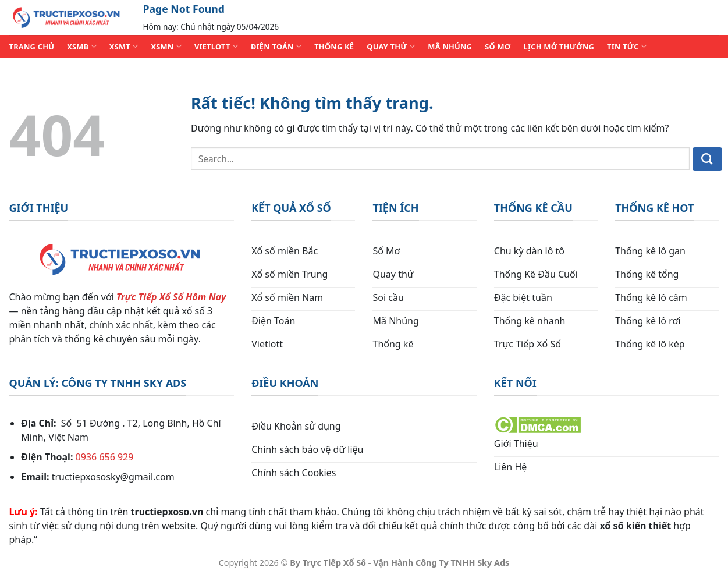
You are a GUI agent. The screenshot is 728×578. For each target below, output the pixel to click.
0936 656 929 (105, 457)
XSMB (82, 46)
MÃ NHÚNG (450, 47)
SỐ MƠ (498, 47)
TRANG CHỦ (32, 47)
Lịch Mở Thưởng (559, 47)
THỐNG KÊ (334, 47)
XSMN (166, 46)
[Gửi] (707, 159)
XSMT (124, 46)
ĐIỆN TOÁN (276, 46)
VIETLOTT (216, 46)
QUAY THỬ (391, 46)
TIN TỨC (627, 46)
